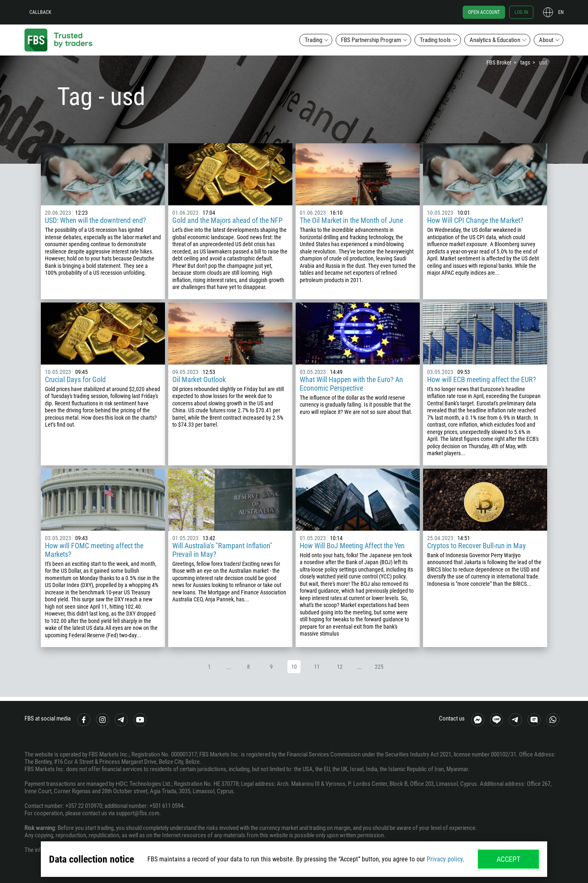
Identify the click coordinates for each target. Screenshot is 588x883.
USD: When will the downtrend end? (96, 220)
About (546, 40)
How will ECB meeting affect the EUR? (482, 379)
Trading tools (435, 40)
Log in (521, 12)
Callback (40, 12)
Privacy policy (445, 859)
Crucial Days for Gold (75, 379)
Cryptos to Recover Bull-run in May (477, 546)
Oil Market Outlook (199, 379)
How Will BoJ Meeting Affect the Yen (352, 546)
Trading (313, 40)
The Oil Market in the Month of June (351, 220)
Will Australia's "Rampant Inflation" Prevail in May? (222, 550)
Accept (508, 859)
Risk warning (40, 828)
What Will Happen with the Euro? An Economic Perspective (351, 384)
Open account (484, 12)
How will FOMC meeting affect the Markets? (94, 550)
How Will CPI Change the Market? (475, 220)
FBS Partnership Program (371, 40)
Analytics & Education (495, 40)
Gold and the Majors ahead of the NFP (227, 220)
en (561, 12)
